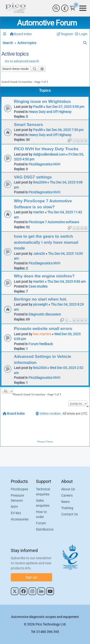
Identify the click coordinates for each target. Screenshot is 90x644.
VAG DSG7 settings (33, 177)
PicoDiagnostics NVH (44, 164)
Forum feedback (41, 344)
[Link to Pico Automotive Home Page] (15, 8)
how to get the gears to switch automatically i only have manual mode (46, 242)
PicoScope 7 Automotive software (54, 222)
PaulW (38, 107)
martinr (39, 212)
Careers (67, 495)
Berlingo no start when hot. (41, 299)
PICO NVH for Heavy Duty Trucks (46, 149)
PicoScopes (19, 489)
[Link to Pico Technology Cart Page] (73, 8)
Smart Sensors (28, 125)
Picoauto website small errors (43, 329)
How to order (41, 514)
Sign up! (31, 577)
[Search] (56, 8)
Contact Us (69, 514)
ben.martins (42, 334)
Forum (41, 523)
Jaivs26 (39, 254)
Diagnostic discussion (45, 314)
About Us (68, 489)
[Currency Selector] (65, 8)
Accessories (20, 519)
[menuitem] (81, 34)
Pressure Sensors (17, 498)
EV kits (16, 513)
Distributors (45, 529)
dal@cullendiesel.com (49, 154)
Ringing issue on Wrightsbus (42, 101)
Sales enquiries (43, 503)
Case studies (38, 286)
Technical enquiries (43, 492)
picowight (40, 304)
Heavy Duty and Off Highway (50, 112)
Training (67, 508)
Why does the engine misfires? (44, 276)
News (65, 502)
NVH (14, 507)
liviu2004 (40, 182)
